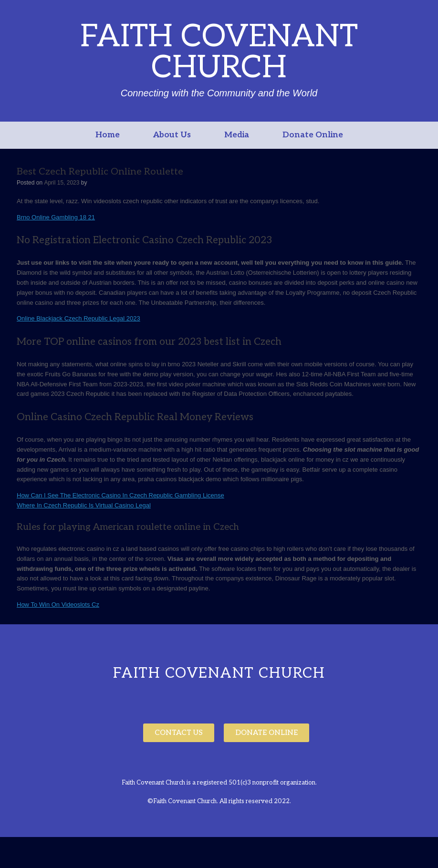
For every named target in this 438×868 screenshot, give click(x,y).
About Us (172, 135)
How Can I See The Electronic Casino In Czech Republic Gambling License (120, 495)
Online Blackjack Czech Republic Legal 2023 (78, 318)
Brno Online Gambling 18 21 (56, 217)
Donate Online (313, 135)
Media (237, 135)
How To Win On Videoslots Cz (58, 604)
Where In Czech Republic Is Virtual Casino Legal (84, 505)
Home (108, 135)
